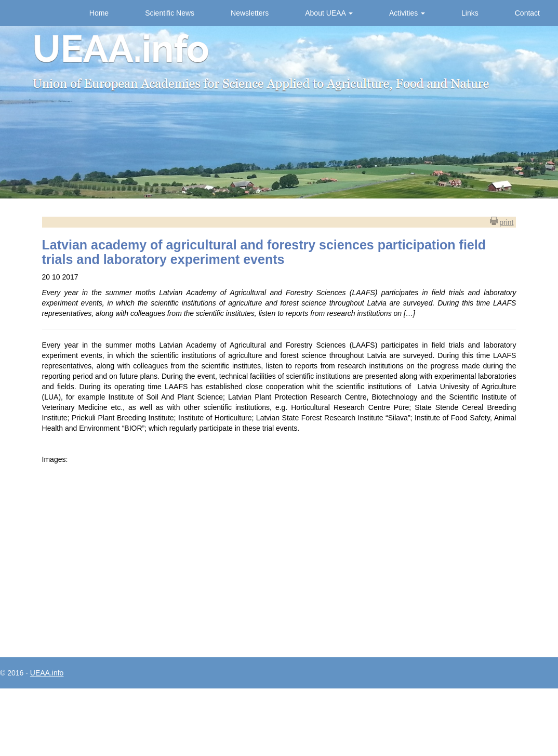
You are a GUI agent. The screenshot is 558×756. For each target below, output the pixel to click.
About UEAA (329, 13)
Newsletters (250, 13)
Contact (527, 13)
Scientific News (170, 13)
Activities (407, 13)
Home (99, 13)
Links (470, 13)
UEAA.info (47, 673)
